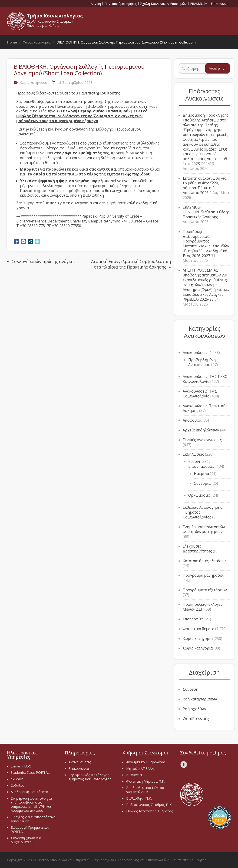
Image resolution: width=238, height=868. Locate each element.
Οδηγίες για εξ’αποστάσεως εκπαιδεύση (33, 819)
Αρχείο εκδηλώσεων (201, 430)
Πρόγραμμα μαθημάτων (203, 575)
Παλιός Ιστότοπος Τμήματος (150, 811)
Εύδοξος (18, 785)
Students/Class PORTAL (30, 772)
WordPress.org (196, 719)
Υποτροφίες (193, 619)
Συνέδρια (202, 483)
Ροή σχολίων (194, 709)
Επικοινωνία (220, 4)
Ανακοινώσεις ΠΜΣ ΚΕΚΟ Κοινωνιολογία (205, 379)
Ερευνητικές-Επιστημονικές (201, 464)
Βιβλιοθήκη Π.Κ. (139, 798)
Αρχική (96, 4)
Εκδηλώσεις (193, 454)
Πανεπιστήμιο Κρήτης (121, 4)
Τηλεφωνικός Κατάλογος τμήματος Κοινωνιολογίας (90, 777)
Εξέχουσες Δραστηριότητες (197, 549)
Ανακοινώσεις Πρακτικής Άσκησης (205, 408)
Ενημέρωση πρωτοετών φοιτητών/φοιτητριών (204, 529)
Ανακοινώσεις (195, 353)
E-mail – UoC (21, 766)
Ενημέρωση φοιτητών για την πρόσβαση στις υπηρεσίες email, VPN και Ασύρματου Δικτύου (31, 804)
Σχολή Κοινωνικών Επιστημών (163, 4)
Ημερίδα (201, 474)
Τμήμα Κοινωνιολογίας (55, 16)
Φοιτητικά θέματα (198, 629)
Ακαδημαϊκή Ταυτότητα (29, 792)
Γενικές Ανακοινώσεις (202, 440)
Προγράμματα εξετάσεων (205, 590)
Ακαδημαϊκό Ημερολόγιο (146, 762)
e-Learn (17, 779)
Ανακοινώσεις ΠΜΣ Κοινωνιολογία (200, 394)
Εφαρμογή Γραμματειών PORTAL (30, 829)
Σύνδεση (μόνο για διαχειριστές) (26, 840)
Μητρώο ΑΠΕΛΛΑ (140, 768)
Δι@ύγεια (134, 775)
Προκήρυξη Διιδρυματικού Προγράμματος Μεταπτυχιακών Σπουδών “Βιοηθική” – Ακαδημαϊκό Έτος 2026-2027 (206, 244)
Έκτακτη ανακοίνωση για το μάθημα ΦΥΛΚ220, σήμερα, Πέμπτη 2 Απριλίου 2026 (205, 185)
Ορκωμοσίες (199, 495)
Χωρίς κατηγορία (33, 82)
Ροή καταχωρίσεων (200, 699)
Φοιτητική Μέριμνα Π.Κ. (146, 781)
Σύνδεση (190, 689)
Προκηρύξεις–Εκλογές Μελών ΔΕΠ (203, 607)
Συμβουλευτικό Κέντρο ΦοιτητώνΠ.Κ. (145, 790)
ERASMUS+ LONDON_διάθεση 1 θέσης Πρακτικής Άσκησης (206, 212)
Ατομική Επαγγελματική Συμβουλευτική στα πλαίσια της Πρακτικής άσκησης (131, 264)
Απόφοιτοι (192, 420)
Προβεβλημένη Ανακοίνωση (202, 362)
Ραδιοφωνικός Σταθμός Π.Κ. (149, 804)
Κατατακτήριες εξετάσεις (205, 561)
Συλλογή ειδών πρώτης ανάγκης (44, 261)
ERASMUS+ (199, 4)
